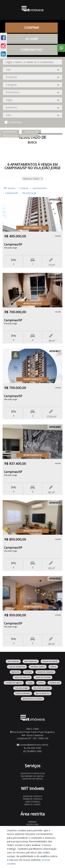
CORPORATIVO (31, 50)
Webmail (32, 822)
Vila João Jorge (29, 193)
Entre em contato (33, 796)
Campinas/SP (12, 193)
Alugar (32, 39)
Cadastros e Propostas (32, 773)
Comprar (31, 28)
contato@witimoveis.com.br (34, 745)
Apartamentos (40, 188)
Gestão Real (32, 824)
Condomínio (15, 122)
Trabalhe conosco (32, 799)
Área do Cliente (32, 804)
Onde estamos (32, 802)
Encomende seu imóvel (32, 776)
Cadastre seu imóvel (33, 779)
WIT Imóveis (9, 188)
